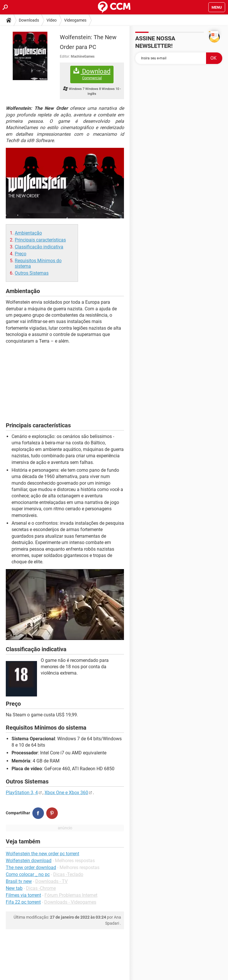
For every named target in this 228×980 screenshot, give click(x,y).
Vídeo (52, 20)
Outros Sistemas (32, 273)
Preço (21, 254)
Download (92, 74)
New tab (14, 888)
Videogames (75, 20)
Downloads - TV (51, 881)
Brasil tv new (19, 881)
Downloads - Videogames (70, 902)
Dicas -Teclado (68, 874)
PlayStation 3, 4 (22, 793)
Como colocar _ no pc (28, 874)
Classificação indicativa (39, 247)
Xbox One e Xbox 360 (66, 793)
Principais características (40, 240)
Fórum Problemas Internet (71, 895)
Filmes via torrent (23, 895)
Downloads (29, 20)
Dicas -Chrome (41, 888)
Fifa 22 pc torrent (23, 902)
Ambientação (28, 233)
